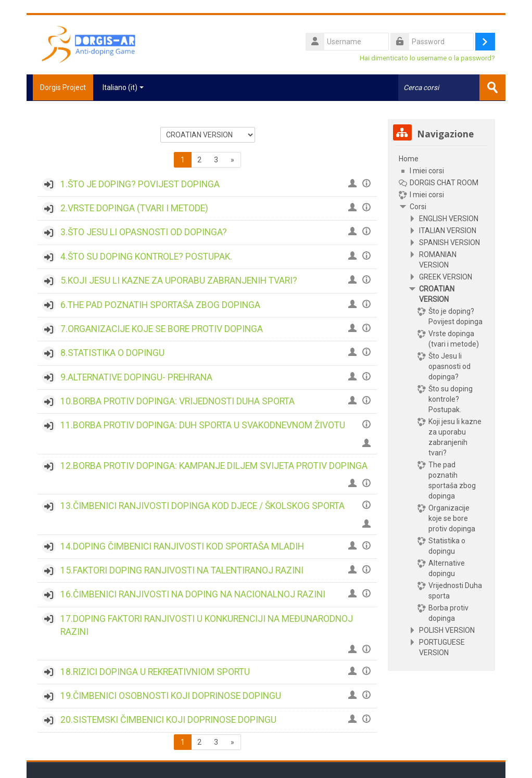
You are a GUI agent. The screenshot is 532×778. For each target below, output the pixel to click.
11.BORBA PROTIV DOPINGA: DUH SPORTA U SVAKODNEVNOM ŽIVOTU (203, 425)
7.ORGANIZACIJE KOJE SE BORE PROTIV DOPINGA (162, 328)
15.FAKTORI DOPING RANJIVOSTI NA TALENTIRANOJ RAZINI (182, 570)
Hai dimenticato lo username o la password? (427, 58)
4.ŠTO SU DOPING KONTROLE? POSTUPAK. (146, 256)
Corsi (418, 206)
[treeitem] (441, 405)
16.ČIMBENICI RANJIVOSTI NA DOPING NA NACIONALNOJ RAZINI (193, 594)
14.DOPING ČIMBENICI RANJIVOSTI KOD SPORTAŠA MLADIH (182, 545)
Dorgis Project (60, 87)
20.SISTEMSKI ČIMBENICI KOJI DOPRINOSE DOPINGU (168, 719)
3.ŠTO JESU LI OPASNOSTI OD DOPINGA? (144, 232)
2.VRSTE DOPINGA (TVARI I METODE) (134, 208)
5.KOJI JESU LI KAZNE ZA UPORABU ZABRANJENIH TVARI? (179, 280)
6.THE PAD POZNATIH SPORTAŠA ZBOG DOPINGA (160, 304)
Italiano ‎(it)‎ (123, 87)
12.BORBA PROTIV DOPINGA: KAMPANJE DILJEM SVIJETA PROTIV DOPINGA (214, 465)
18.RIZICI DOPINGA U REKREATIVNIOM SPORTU (155, 671)
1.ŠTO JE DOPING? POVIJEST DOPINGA (140, 184)
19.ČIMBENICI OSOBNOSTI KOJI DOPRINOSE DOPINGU (171, 695)
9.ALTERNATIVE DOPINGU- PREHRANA (136, 377)
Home (409, 158)
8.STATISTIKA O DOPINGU (112, 352)
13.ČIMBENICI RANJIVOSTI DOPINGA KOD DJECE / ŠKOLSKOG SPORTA (202, 505)
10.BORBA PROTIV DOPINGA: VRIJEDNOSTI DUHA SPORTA (178, 401)
